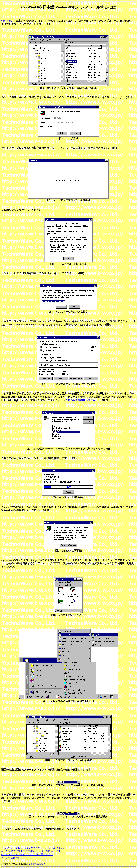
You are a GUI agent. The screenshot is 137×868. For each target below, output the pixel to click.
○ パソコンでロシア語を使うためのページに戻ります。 (33, 848)
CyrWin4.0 (7, 21)
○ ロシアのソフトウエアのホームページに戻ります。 (32, 851)
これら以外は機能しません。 (82, 400)
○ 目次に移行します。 (15, 858)
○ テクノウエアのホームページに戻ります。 (27, 854)
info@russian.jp (37, 864)
